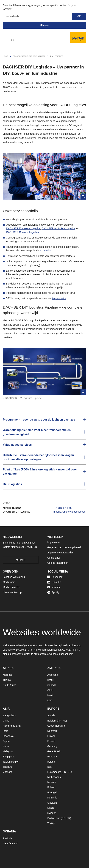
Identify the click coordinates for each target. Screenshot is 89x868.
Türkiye (51, 823)
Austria (51, 715)
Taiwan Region (11, 762)
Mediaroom (9, 582)
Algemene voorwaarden (60, 553)
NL (64, 721)
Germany (52, 746)
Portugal (52, 792)
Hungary (52, 757)
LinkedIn (54, 582)
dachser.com (66, 654)
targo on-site (59, 298)
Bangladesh (9, 715)
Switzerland (54, 818)
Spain (51, 808)
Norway (52, 782)
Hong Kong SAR (12, 726)
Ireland (51, 762)
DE (69, 772)
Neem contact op (12, 592)
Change (44, 25)
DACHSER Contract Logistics (23, 232)
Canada (52, 685)
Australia (8, 838)
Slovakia (52, 803)
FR (59, 721)
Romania (52, 798)
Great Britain (54, 751)
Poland (51, 787)
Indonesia (8, 736)
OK (79, 16)
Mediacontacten (12, 587)
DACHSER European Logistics (23, 228)
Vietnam (7, 772)
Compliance (54, 558)
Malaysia (8, 751)
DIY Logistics (57, 56)
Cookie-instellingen (58, 563)
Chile (50, 690)
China (6, 721)
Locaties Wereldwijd (14, 577)
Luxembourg (54, 772)
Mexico (51, 695)
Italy (50, 767)
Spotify (53, 592)
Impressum (53, 542)
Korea (6, 746)
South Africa (10, 685)
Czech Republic (56, 726)
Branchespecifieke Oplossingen (29, 56)
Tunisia (7, 680)
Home (5, 56)
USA (50, 700)
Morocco (8, 675)
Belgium (52, 721)
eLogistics (46, 251)
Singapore (9, 757)
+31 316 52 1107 (63, 508)
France (51, 741)
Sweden (52, 813)
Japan (6, 741)
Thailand (8, 767)
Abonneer (21, 560)
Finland (51, 736)
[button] (44, 420)
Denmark (52, 731)
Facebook (55, 577)
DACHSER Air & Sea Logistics (58, 228)
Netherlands (54, 777)
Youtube (54, 587)
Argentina (53, 675)
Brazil (50, 680)
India (5, 731)
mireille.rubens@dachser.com (70, 512)
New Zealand (10, 843)
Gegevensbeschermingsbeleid (64, 547)
